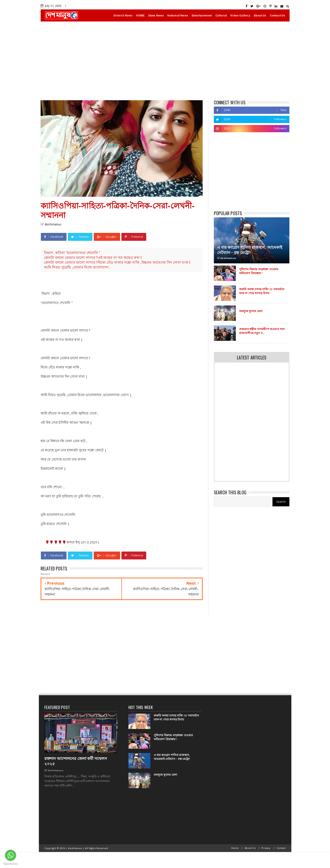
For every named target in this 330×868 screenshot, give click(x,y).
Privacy (266, 848)
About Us (260, 15)
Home (235, 848)
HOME (140, 15)
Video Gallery (240, 15)
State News (156, 15)
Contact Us (278, 15)
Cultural (221, 15)
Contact (281, 848)
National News (178, 15)
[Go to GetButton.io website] (11, 864)
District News (123, 15)
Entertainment (202, 15)
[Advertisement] (165, 61)
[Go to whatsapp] (11, 855)
